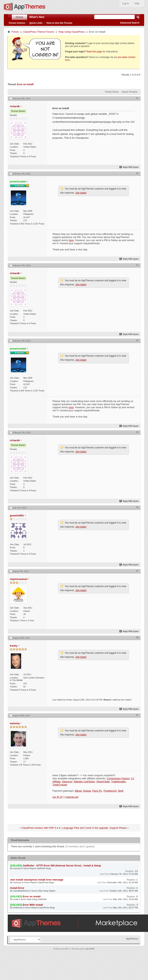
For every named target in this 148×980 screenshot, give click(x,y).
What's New (37, 17)
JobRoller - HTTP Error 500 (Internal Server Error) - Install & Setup (62, 866)
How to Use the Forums (59, 23)
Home (20, 17)
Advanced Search (130, 23)
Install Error (17, 888)
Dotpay (87, 791)
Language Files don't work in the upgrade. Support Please (94, 828)
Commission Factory (118, 778)
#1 (137, 98)
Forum (15, 32)
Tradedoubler (119, 782)
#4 (137, 340)
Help (137, 3)
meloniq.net (72, 797)
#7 (137, 571)
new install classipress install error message (37, 880)
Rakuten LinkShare (84, 782)
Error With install (33, 905)
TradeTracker (60, 785)
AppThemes (132, 939)
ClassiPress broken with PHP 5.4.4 (41, 828)
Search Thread (129, 92)
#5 (137, 432)
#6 (137, 507)
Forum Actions (17, 23)
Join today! (81, 193)
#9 (137, 715)
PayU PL (97, 791)
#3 (137, 265)
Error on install (32, 896)
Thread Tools (111, 92)
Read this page (94, 52)
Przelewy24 (110, 791)
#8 (137, 637)
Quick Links (36, 23)
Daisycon (67, 782)
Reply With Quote (129, 167)
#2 (137, 173)
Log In (126, 3)
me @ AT (58, 797)
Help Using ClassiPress (72, 32)
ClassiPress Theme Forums (39, 32)
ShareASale (103, 782)
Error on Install (25, 84)
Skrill (121, 791)
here (71, 240)
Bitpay (78, 791)
